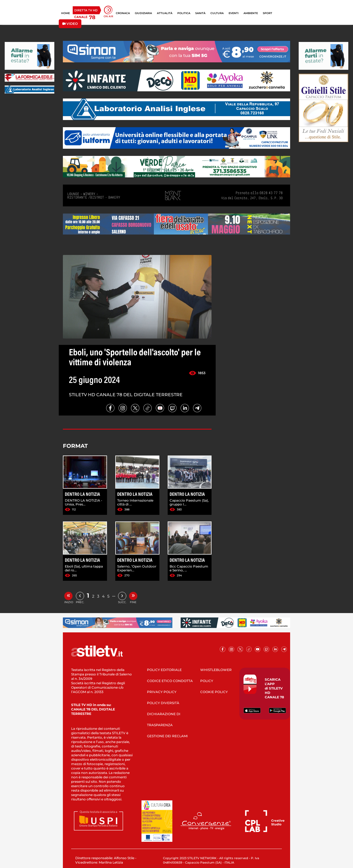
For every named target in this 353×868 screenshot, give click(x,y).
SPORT (268, 13)
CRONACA (123, 13)
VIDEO (70, 24)
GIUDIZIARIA (143, 13)
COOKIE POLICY (214, 692)
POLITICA (184, 13)
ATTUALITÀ (165, 13)
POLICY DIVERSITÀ (163, 703)
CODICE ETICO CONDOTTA (170, 681)
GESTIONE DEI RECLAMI (167, 736)
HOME (65, 13)
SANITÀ (200, 13)
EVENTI (234, 13)
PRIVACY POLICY (162, 692)
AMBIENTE (251, 13)
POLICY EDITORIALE (164, 670)
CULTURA (217, 13)
